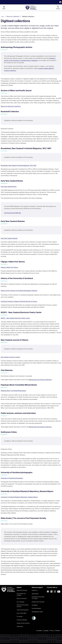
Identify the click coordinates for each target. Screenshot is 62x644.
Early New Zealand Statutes (9, 238)
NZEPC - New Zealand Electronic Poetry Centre (15, 318)
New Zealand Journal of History (10, 357)
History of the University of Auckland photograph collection (19, 291)
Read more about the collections (11, 106)
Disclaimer (58, 631)
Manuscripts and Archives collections (40, 380)
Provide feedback (36, 608)
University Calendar (22, 620)
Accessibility (39, 631)
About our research (22, 598)
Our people (20, 616)
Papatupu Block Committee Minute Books (13, 391)
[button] (60, 2)
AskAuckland (35, 594)
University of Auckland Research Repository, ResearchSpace (19, 497)
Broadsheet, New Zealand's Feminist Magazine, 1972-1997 (19, 165)
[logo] (31, 8)
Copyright (46, 631)
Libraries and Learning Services (22, 606)
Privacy (52, 631)
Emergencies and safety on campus (38, 598)
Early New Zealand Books (9, 187)
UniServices (20, 626)
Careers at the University (23, 623)
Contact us (35, 590)
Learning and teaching (22, 610)
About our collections (13, 16)
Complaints (35, 605)
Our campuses (21, 602)
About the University (22, 590)
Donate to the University (38, 602)
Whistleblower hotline (37, 612)
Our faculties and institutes (21, 594)
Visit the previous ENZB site (12, 213)
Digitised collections (28, 16)
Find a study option (22, 613)
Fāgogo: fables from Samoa (9, 267)
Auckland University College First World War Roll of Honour (19, 301)
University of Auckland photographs (12, 478)
